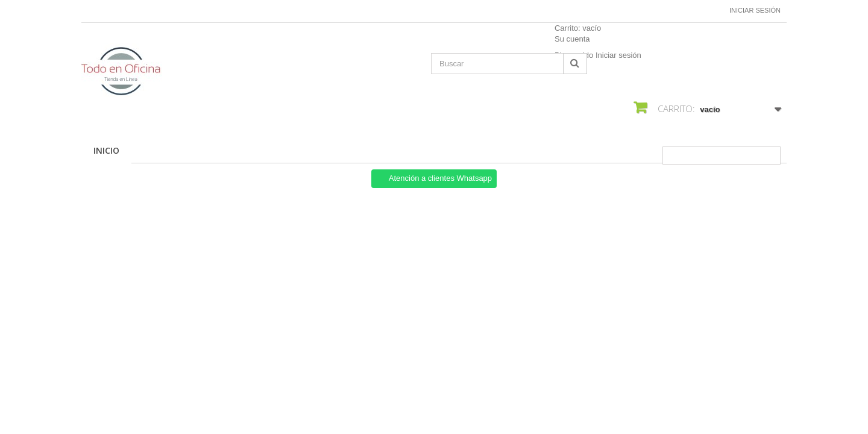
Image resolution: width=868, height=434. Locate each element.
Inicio (106, 150)
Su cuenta (572, 39)
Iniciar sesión (755, 10)
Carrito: (578, 28)
